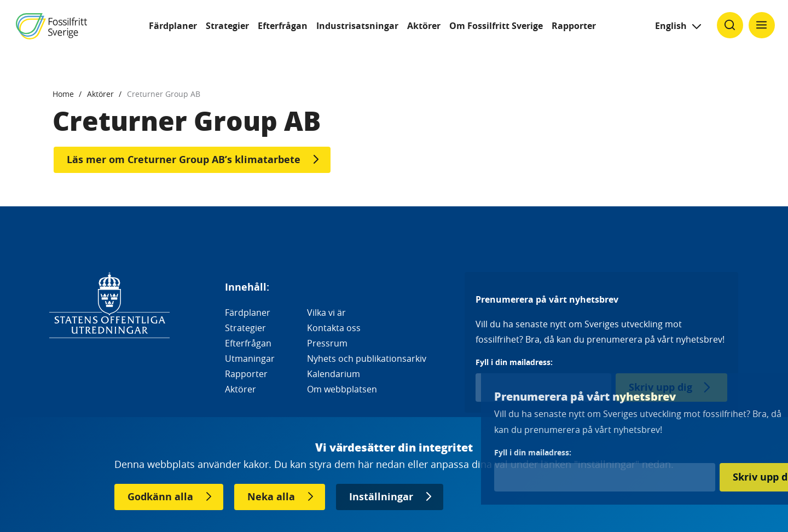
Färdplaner (173, 26)
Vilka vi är (326, 313)
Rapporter (574, 26)
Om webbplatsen (342, 389)
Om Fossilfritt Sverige (496, 26)
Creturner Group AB (164, 94)
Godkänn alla (160, 497)
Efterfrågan (283, 26)
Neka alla (271, 497)
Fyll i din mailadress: (514, 362)
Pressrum (327, 343)
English (671, 26)
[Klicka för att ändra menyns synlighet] (762, 25)
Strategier (227, 26)
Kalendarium (334, 374)
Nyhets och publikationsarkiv (367, 358)
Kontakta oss (334, 328)
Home (63, 94)
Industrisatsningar (357, 26)
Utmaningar (250, 358)
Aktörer (424, 26)
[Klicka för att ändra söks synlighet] (730, 25)
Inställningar (381, 497)
